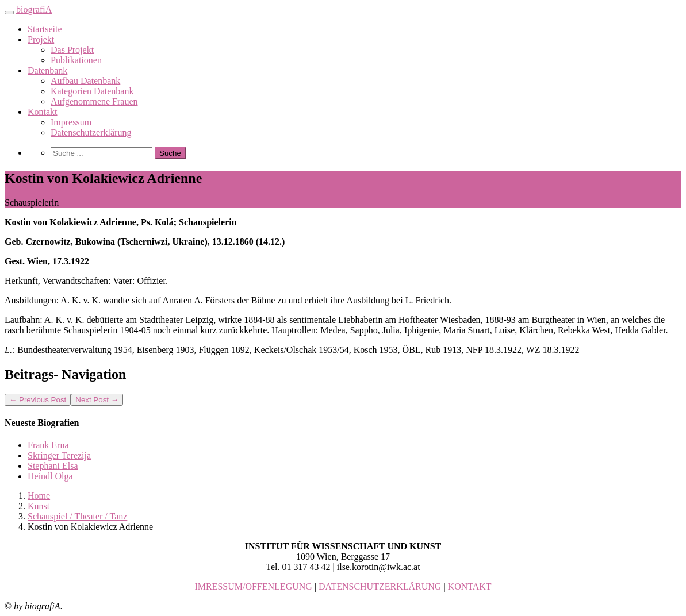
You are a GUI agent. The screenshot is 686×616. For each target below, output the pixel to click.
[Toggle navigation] (9, 13)
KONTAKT (470, 586)
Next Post (97, 400)
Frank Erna (48, 445)
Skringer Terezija (59, 455)
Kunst (39, 506)
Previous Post (38, 400)
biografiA (34, 9)
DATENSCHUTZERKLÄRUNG (380, 586)
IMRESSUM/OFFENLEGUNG (253, 586)
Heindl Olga (50, 476)
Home (39, 496)
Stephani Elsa (53, 466)
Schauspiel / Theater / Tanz (77, 516)
